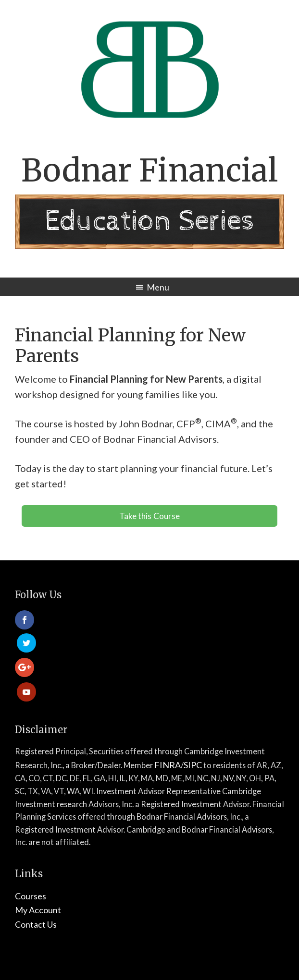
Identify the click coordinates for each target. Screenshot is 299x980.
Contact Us (36, 877)
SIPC (193, 717)
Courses (31, 848)
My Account (38, 863)
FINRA (168, 717)
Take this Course (149, 516)
